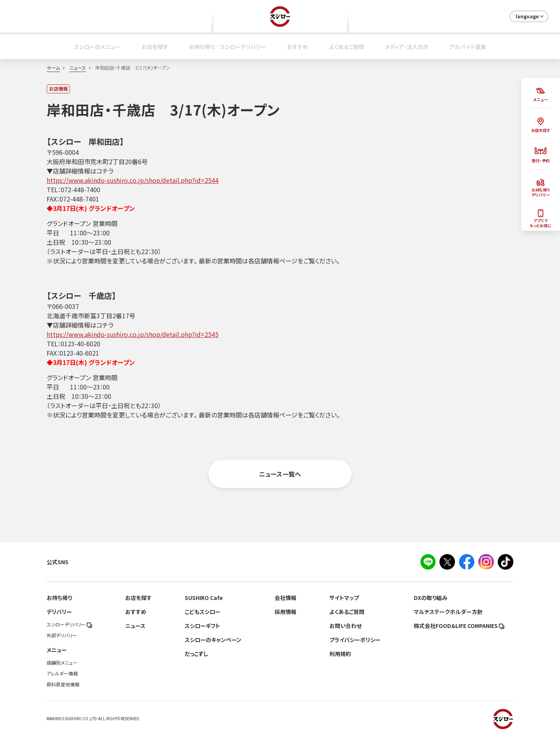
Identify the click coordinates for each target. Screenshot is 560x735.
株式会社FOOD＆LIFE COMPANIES (459, 626)
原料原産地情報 (63, 684)
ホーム (53, 68)
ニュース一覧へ (280, 474)
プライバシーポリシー (355, 640)
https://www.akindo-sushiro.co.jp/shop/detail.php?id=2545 (133, 334)
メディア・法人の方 (407, 47)
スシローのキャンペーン (213, 640)
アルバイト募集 (468, 47)
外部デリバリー (62, 635)
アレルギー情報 (62, 674)
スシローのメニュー (97, 47)
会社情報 (285, 598)
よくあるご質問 (346, 47)
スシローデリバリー (69, 624)
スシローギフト (202, 626)
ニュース (78, 68)
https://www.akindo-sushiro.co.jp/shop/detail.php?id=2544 (133, 180)
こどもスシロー (203, 612)
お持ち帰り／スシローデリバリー (227, 47)
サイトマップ (344, 598)
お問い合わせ (346, 626)
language (530, 16)
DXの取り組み (430, 598)
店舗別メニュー (62, 663)
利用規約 (340, 654)
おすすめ (297, 47)
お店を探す (155, 47)
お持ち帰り (59, 598)
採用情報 (285, 612)
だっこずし (196, 654)
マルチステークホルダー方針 (448, 612)
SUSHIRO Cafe (204, 598)
